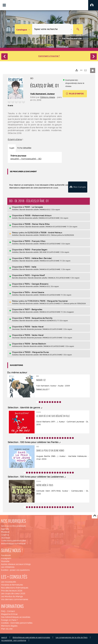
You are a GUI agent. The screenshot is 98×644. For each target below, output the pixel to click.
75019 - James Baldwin (35, 343)
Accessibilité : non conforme (14, 640)
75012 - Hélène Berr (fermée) (38, 258)
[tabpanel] (35, 157)
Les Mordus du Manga (12, 596)
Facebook (6, 555)
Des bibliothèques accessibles (16, 617)
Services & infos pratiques (13, 526)
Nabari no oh (42, 389)
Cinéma (5, 534)
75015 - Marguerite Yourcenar (54, 301)
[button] (93, 5)
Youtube (5, 561)
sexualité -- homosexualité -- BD (26, 159)
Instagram (6, 558)
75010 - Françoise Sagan (36, 249)
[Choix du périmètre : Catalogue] (23, 29)
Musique (5, 531)
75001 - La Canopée (34, 206)
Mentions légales (9, 625)
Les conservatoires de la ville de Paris (72, 637)
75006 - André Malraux (51, 232)
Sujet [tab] (12, 148)
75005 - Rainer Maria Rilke (37, 224)
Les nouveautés (8, 581)
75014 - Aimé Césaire (34, 292)
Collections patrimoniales (14, 540)
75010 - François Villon (35, 241)
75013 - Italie (30, 266)
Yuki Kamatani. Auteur (42, 94)
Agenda (5, 529)
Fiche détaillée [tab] (24, 148)
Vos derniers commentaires (15, 599)
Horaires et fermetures (12, 584)
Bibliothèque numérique (13, 543)
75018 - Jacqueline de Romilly (38, 318)
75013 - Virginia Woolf (35, 275)
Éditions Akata (48, 97)
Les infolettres (8, 567)
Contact (11, 611)
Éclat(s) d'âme (15, 139)
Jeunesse (5, 537)
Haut (95, 515)
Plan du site (7, 628)
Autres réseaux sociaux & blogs (16, 564)
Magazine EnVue (9, 614)
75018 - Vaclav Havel (34, 326)
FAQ (3, 611)
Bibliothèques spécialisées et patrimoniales (31, 637)
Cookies (5, 622)
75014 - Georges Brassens (36, 283)
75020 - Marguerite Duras (37, 352)
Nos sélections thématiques (15, 587)
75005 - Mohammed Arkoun (38, 215)
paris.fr (4, 637)
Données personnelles (21, 622)
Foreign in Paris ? (9, 620)
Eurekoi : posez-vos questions (15, 570)
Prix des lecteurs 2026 (12, 590)
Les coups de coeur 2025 (13, 593)
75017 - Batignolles (33, 309)
